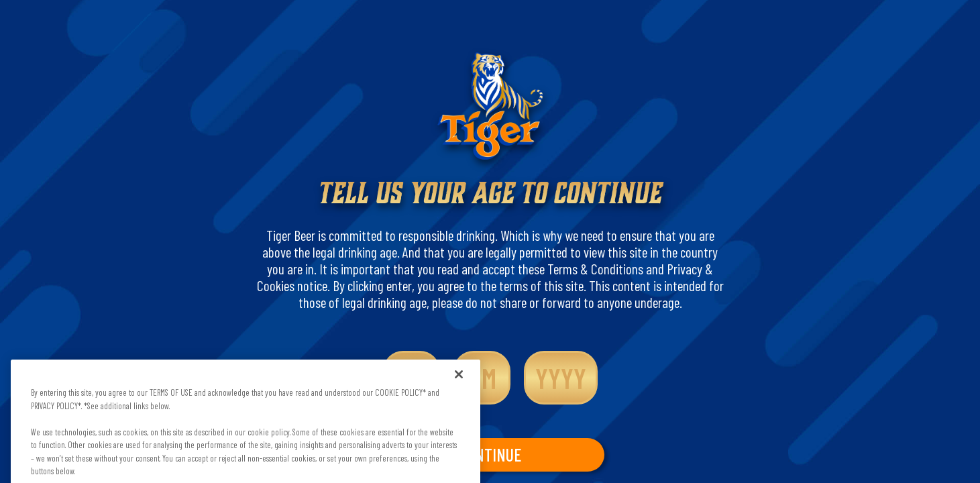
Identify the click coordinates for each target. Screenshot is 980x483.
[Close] (459, 383)
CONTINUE (490, 454)
